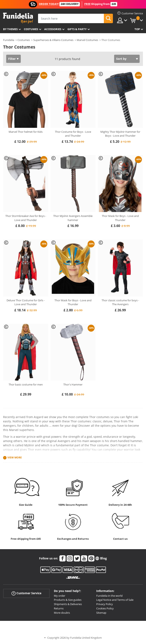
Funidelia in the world (109, 596)
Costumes (31, 29)
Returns (59, 608)
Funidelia (9, 40)
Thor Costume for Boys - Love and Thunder (73, 134)
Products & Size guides (68, 600)
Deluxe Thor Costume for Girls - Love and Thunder (26, 302)
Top (137, 29)
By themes (10, 29)
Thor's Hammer (73, 384)
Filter (12, 59)
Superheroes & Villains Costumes (53, 40)
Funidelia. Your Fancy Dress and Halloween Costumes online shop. (18, 18)
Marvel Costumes (87, 40)
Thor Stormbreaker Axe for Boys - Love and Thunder (26, 218)
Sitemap (101, 613)
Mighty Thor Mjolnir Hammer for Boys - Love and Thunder (120, 134)
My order (60, 596)
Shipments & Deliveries (68, 604)
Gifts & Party (77, 29)
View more (15, 457)
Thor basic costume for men (26, 384)
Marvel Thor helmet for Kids (26, 132)
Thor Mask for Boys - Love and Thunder (120, 218)
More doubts (62, 613)
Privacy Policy (105, 604)
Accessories (53, 29)
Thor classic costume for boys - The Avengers (120, 302)
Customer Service (26, 593)
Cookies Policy (105, 608)
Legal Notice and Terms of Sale (115, 600)
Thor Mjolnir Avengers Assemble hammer (73, 218)
